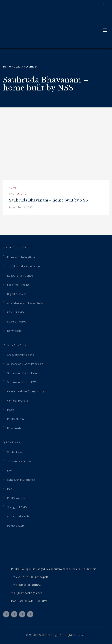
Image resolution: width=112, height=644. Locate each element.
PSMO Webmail (17, 498)
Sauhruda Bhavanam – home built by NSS (48, 200)
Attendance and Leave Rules (25, 303)
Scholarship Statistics (21, 480)
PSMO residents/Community (25, 391)
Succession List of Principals (25, 364)
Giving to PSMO (17, 507)
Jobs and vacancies (19, 461)
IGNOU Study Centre (20, 276)
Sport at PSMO (17, 322)
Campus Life (18, 194)
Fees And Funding (18, 285)
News (13, 188)
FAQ (9, 471)
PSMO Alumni (16, 419)
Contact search (17, 452)
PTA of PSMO (15, 312)
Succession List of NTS (22, 382)
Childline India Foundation (23, 266)
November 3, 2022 (21, 207)
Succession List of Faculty (24, 373)
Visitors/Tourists (17, 401)
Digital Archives (17, 294)
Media (11, 410)
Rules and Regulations (21, 257)
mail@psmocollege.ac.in (26, 593)
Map (10, 489)
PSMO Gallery (16, 526)
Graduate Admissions (20, 355)
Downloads (14, 331)
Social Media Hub (18, 516)
